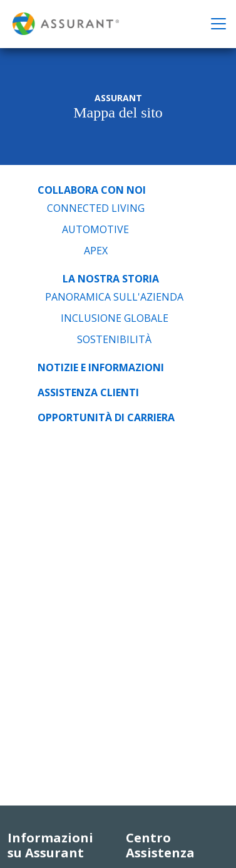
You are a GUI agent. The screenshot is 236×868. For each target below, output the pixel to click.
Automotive (95, 229)
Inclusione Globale (115, 318)
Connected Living (96, 208)
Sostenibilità (114, 339)
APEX (96, 251)
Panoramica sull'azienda (114, 297)
